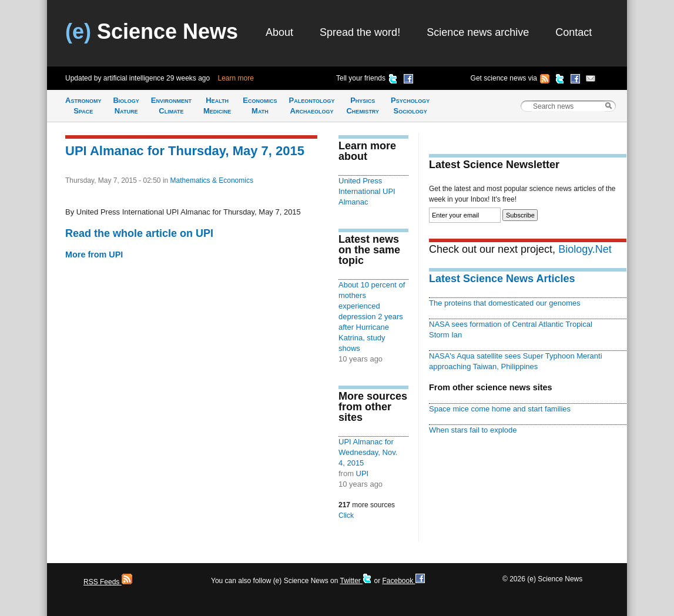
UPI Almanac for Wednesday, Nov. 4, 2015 (368, 452)
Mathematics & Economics (212, 180)
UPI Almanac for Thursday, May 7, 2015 (185, 151)
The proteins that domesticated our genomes (505, 303)
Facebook (403, 581)
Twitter (356, 581)
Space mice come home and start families (500, 409)
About (279, 32)
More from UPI (94, 255)
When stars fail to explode (473, 430)
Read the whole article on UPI (139, 233)
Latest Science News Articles (502, 279)
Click (346, 515)
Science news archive (478, 32)
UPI (363, 473)
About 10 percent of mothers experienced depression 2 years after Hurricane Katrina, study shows (372, 317)
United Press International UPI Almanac (367, 191)
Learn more (236, 78)
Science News (152, 31)
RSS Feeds (108, 582)
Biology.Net (585, 249)
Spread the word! (360, 32)
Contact (574, 32)
